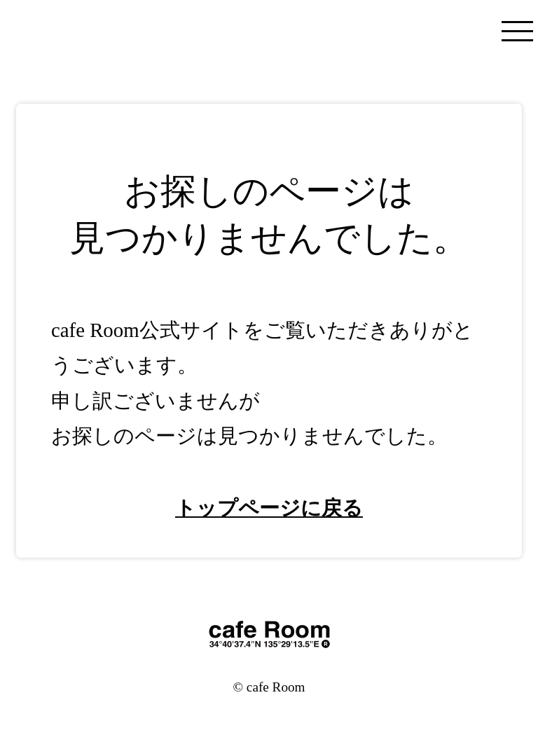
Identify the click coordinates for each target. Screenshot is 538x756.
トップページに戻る (269, 508)
